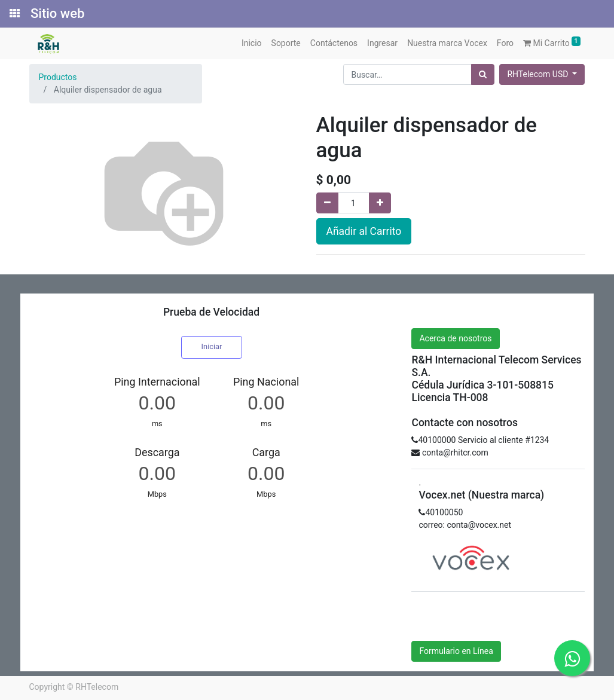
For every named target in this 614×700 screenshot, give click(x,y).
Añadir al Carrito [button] (364, 231)
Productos (58, 77)
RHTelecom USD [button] (538, 74)
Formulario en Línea (456, 651)
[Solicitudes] (14, 14)
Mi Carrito (552, 42)
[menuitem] (252, 43)
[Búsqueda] (483, 74)
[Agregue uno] (380, 203)
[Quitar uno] (327, 203)
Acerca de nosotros (455, 338)
